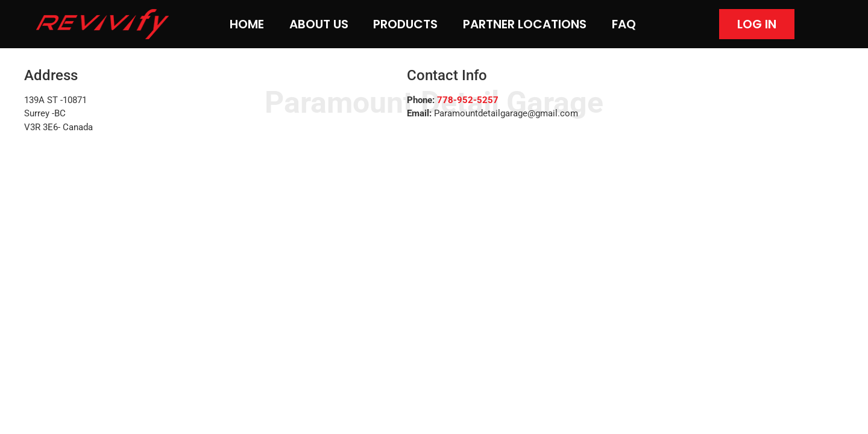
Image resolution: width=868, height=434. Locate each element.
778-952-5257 (468, 100)
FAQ (624, 24)
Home (247, 24)
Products (405, 24)
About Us (319, 24)
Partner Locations (525, 24)
